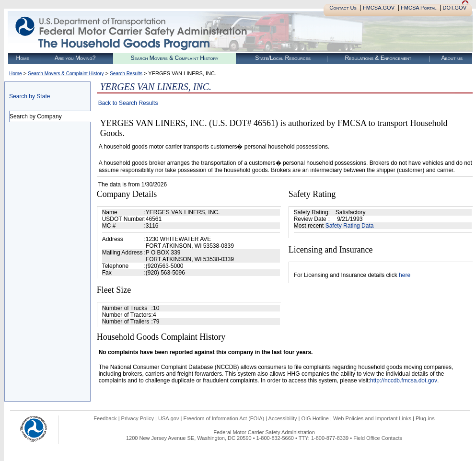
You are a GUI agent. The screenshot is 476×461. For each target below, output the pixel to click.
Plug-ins (425, 418)
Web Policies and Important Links (372, 418)
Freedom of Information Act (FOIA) (224, 418)
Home (23, 58)
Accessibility (283, 418)
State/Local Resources (283, 58)
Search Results (126, 74)
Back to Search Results (128, 103)
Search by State (29, 96)
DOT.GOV (454, 8)
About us (452, 58)
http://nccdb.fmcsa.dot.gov (404, 380)
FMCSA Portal (418, 8)
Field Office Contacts (378, 438)
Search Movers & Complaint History (174, 58)
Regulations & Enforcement (378, 58)
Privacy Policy (138, 418)
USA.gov (168, 418)
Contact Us (343, 8)
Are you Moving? (75, 58)
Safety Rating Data (350, 226)
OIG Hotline (315, 418)
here (405, 275)
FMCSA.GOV (379, 8)
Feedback (105, 418)
